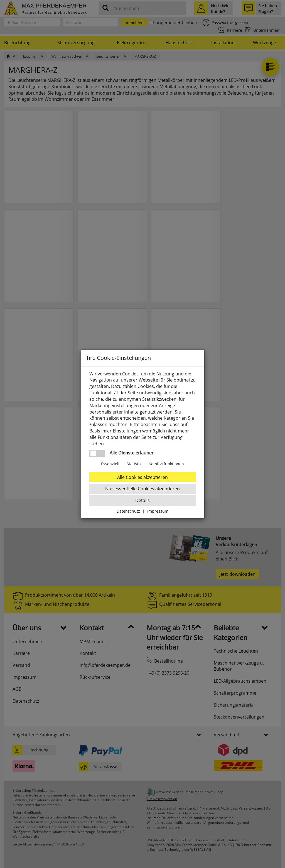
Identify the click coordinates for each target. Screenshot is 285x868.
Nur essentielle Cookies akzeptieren (142, 489)
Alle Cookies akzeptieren (142, 477)
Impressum (158, 511)
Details (142, 500)
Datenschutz (128, 511)
